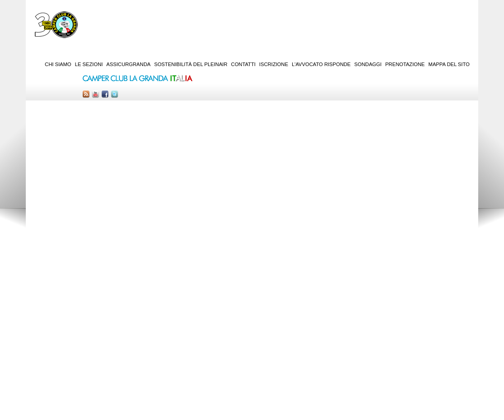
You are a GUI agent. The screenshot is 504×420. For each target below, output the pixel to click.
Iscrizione (274, 64)
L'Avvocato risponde (321, 64)
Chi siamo (58, 64)
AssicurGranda (128, 64)
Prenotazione (405, 64)
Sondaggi (368, 64)
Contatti (243, 64)
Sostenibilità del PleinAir (191, 64)
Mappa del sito (449, 64)
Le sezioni (89, 64)
